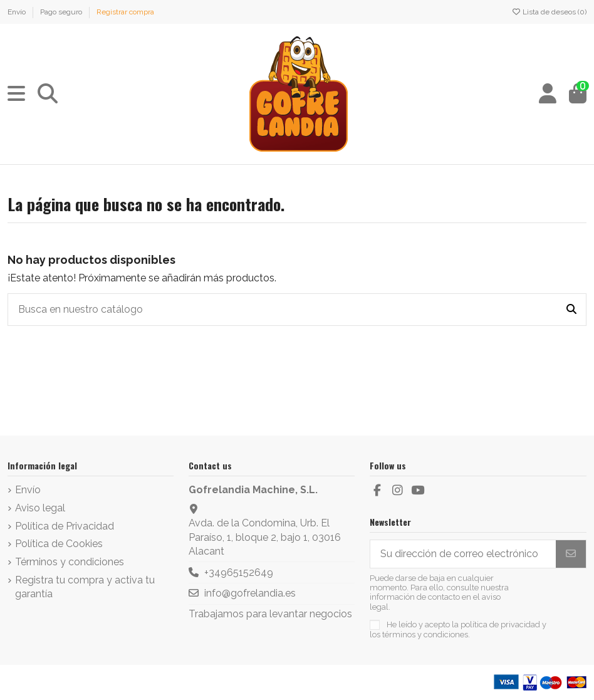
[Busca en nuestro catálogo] (571, 310)
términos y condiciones (425, 635)
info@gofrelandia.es (250, 593)
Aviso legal (40, 508)
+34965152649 (239, 572)
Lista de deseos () (549, 12)
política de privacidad (500, 624)
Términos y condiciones (70, 562)
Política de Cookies (59, 544)
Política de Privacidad (65, 526)
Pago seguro (62, 12)
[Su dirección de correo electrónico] (463, 554)
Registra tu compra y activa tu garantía (85, 587)
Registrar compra (125, 12)
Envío (18, 12)
